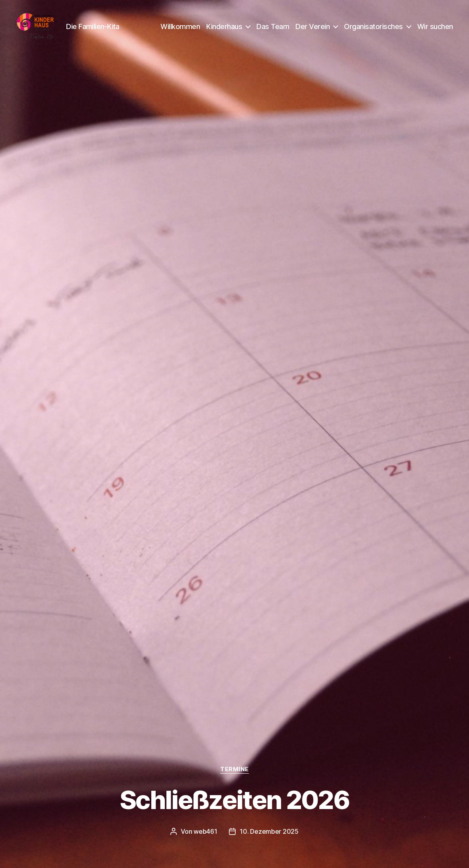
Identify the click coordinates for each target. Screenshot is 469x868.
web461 (205, 831)
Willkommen (180, 29)
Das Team (273, 29)
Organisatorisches (373, 29)
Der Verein (313, 29)
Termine (234, 769)
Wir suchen (435, 29)
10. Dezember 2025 (269, 831)
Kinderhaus (224, 29)
